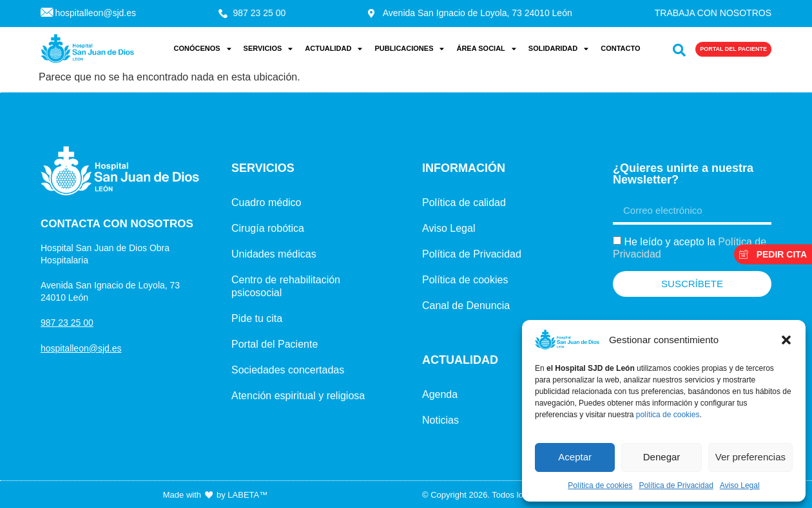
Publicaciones (409, 49)
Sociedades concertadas (288, 370)
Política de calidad (464, 202)
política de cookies (668, 415)
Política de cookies (600, 485)
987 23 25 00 (67, 323)
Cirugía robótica (268, 228)
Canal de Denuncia (466, 306)
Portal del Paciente (275, 344)
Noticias (440, 420)
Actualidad (333, 49)
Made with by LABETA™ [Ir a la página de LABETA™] (215, 495)
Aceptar (575, 457)
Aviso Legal (740, 485)
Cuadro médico (266, 202)
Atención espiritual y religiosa (298, 396)
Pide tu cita (257, 318)
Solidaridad (558, 49)
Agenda (440, 394)
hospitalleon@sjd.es (81, 348)
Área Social (486, 49)
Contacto (620, 48)
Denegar (662, 457)
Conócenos (202, 49)
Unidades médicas (274, 254)
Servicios (268, 49)
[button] (786, 340)
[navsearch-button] (676, 47)
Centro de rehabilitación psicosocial (286, 286)
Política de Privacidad (676, 485)
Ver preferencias (750, 457)
